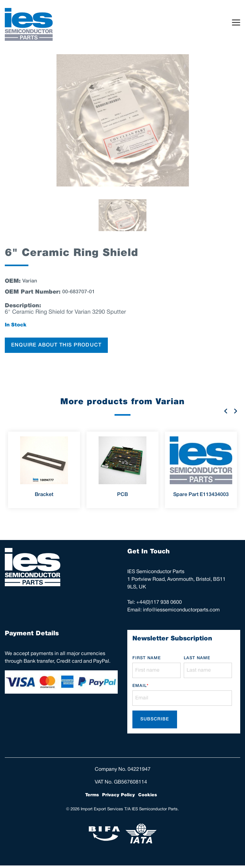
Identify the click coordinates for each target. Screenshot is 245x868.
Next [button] (235, 411)
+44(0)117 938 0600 (159, 602)
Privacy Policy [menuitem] (119, 795)
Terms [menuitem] (92, 795)
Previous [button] (226, 411)
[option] (122, 120)
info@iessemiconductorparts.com (181, 610)
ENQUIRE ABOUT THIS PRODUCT (56, 345)
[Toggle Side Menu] (236, 22)
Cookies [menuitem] (148, 795)
